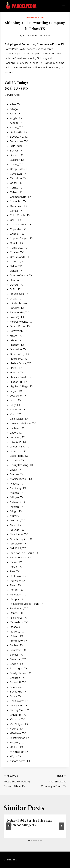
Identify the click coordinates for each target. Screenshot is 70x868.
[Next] (62, 826)
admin (26, 35)
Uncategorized (35, 17)
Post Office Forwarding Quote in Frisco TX (18, 781)
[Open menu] (64, 6)
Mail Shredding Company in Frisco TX (52, 781)
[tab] (29, 840)
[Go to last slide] (8, 826)
